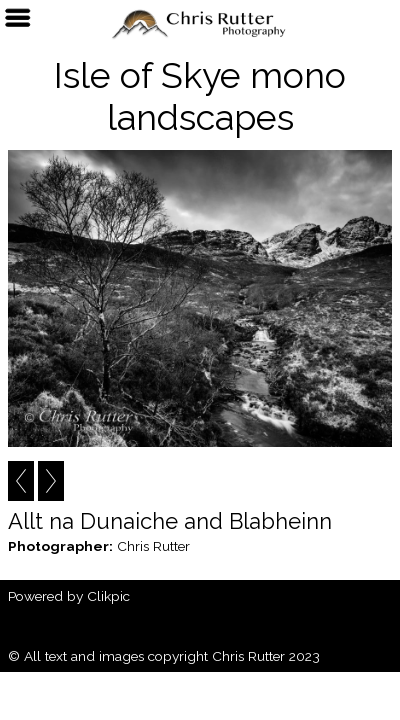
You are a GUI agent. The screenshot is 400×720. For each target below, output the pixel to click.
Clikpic (108, 596)
